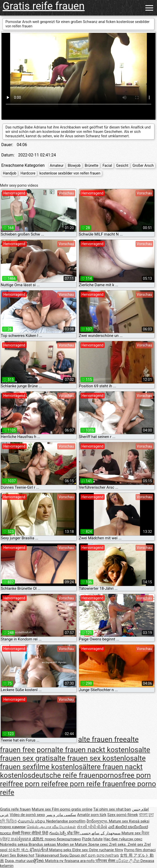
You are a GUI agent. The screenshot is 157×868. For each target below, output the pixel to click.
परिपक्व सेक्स (106, 861)
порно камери (13, 827)
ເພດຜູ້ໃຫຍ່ (36, 861)
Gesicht (122, 165)
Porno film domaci (140, 850)
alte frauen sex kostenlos (94, 758)
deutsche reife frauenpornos (76, 775)
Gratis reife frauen (44, 6)
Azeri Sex (9, 855)
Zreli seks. (119, 844)
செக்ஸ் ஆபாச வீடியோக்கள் (51, 827)
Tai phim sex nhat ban (112, 809)
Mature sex (42, 809)
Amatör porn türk (92, 815)
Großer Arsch (143, 165)
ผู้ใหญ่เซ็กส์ (40, 850)
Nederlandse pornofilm (66, 821)
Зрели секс (99, 844)
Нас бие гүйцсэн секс (123, 839)
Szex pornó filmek (123, 815)
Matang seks (61, 850)
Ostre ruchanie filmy (106, 850)
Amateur (57, 165)
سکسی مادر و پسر (61, 815)
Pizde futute (92, 839)
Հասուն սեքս (32, 821)
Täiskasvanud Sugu (52, 855)
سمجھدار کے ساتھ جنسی (101, 833)
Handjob (10, 173)
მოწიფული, (98, 821)
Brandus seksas (43, 844)
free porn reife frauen (89, 784)
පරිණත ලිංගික (128, 861)
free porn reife (33, 784)
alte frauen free (103, 739)
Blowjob (74, 165)
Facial (107, 165)
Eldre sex (81, 850)
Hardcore (28, 173)
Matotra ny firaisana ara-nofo (70, 861)
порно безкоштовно (63, 839)
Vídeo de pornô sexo (27, 815)
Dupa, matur (16, 861)
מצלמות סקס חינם (103, 855)
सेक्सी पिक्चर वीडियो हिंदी (30, 833)
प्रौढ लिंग (74, 833)
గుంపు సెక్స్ (58, 833)
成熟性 (38, 839)
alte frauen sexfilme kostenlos (73, 763)
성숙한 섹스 (19, 850)
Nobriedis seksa (14, 844)
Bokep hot (26, 855)
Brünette (92, 165)
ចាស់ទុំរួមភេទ (22, 839)
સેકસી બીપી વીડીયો (92, 827)
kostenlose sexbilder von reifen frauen (70, 173)
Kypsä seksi (139, 821)
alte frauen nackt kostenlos (95, 750)
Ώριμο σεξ (79, 855)
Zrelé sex (136, 844)
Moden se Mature (72, 844)
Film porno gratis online (72, 809)
